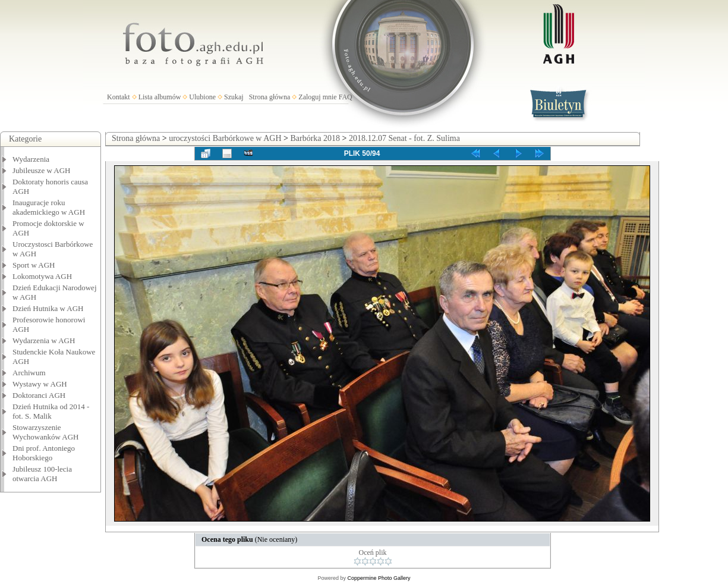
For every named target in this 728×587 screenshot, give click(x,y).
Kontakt (119, 97)
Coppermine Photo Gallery (379, 578)
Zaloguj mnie (317, 97)
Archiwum (29, 373)
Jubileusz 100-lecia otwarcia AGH (42, 474)
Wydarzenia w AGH (44, 340)
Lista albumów (160, 97)
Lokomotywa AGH (42, 276)
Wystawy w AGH (40, 384)
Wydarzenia (31, 159)
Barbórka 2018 (315, 138)
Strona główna (270, 97)
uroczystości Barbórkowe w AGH (225, 138)
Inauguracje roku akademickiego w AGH (49, 207)
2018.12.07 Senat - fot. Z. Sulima (404, 138)
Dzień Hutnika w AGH (48, 308)
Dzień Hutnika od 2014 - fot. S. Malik (51, 411)
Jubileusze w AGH (42, 170)
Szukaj (234, 97)
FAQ (346, 97)
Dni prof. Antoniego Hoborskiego (44, 453)
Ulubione (202, 97)
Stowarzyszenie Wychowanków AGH (46, 432)
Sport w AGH (34, 265)
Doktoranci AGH (39, 395)
